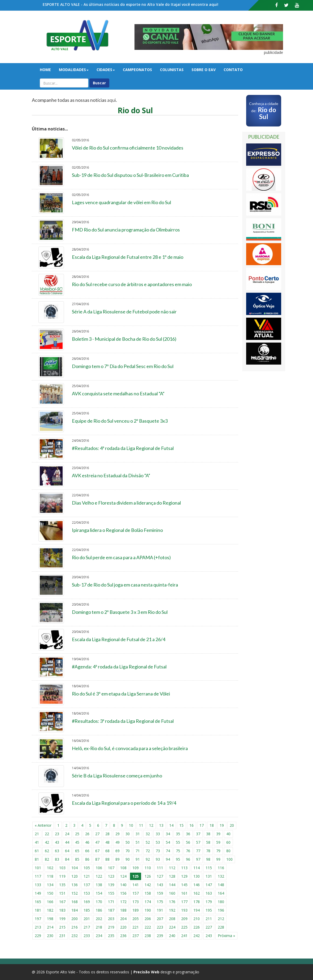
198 (50, 919)
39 (218, 834)
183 (62, 910)
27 (97, 834)
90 (128, 859)
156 (123, 893)
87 (97, 859)
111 (160, 868)
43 (57, 842)
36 (188, 834)
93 (158, 859)
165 (38, 902)
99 (218, 859)
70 (128, 851)
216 (75, 927)
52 (148, 842)
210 (197, 919)
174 (148, 902)
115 (209, 868)
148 (221, 885)
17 (202, 825)
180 (221, 902)
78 (208, 851)
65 (77, 851)
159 (160, 893)
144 (172, 885)
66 (87, 851)
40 (228, 834)
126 (148, 876)
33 (158, 834)
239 (160, 936)
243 (209, 936)
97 (198, 859)
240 (172, 936)
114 (197, 868)
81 (37, 859)
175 (160, 902)
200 (75, 919)
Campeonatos (137, 70)
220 (123, 927)
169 (87, 902)
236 (123, 936)
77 (198, 851)
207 (160, 919)
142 (148, 885)
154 (99, 893)
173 (136, 902)
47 (97, 842)
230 (50, 936)
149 (38, 893)
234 (99, 936)
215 (62, 927)
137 (87, 885)
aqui (112, 100)
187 (111, 910)
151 (62, 893)
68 (107, 851)
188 (123, 910)
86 (87, 859)
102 (50, 868)
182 (50, 910)
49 (118, 842)
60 (228, 842)
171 (111, 902)
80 (228, 851)
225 (184, 927)
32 (148, 834)
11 (141, 825)
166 (50, 902)
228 (221, 927)
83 (57, 859)
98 (208, 859)
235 (111, 936)
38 (208, 834)
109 (136, 868)
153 (87, 893)
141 (136, 885)
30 (128, 834)
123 (111, 876)
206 (148, 919)
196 (221, 910)
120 (75, 876)
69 (118, 851)
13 (161, 825)
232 (75, 936)
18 (212, 825)
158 (148, 893)
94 (168, 859)
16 (192, 825)
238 (148, 936)
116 (221, 868)
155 (111, 893)
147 (209, 885)
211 (209, 919)
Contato (233, 70)
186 (99, 910)
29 (118, 834)
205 (136, 919)
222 (148, 927)
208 (172, 919)
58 (208, 842)
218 (99, 927)
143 (160, 885)
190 (148, 910)
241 (184, 936)
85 (77, 859)
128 (172, 876)
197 (38, 919)
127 (160, 876)
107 (111, 868)
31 (138, 834)
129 (184, 876)
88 (107, 859)
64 (67, 851)
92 (148, 859)
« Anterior (43, 825)
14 (171, 825)
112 (172, 868)
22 (47, 834)
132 (221, 876)
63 (57, 851)
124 (123, 876)
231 (62, 936)
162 (197, 893)
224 (172, 927)
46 (87, 842)
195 (209, 910)
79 (218, 851)
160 (172, 893)
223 (160, 927)
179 (209, 902)
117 (38, 876)
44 (67, 842)
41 (37, 842)
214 (50, 927)
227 (209, 927)
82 (47, 859)
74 (168, 851)
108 (123, 868)
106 (99, 868)
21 (37, 834)
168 (75, 902)
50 (128, 842)
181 (38, 910)
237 (136, 936)
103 (62, 868)
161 (184, 893)
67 (97, 851)
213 (38, 927)
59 (218, 842)
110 (148, 868)
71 (138, 851)
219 (111, 927)
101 (38, 868)
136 (75, 885)
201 (87, 919)
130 (197, 876)
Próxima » (226, 936)
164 (221, 893)
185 (87, 910)
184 (75, 910)
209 (184, 919)
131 (209, 876)
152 (75, 893)
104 (75, 868)
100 (229, 859)
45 (77, 842)
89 (118, 859)
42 (47, 842)
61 (37, 851)
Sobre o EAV (204, 70)
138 (99, 885)
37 (198, 834)
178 (197, 902)
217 (87, 927)
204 (123, 919)
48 (107, 842)
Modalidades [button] (74, 70)
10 (131, 825)
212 (221, 919)
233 (87, 936)
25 (77, 834)
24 (67, 834)
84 (67, 859)
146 (197, 885)
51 (138, 842)
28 (107, 834)
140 (123, 885)
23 (57, 834)
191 (160, 910)
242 (197, 936)
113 (184, 868)
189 (136, 910)
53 (158, 842)
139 (111, 885)
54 (168, 842)
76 (188, 851)
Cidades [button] (106, 70)
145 (184, 885)
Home (45, 70)
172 (123, 902)
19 (222, 825)
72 (148, 851)
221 (136, 927)
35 (178, 834)
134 (50, 885)
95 (178, 859)
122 (99, 876)
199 (62, 919)
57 (198, 842)
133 (38, 885)
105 (87, 868)
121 (87, 876)
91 (138, 859)
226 (197, 927)
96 (188, 859)
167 (62, 902)
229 (38, 936)
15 (181, 825)
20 (232, 825)
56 (188, 842)
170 (99, 902)
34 (168, 834)
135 (62, 885)
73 (158, 851)
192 (172, 910)
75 (178, 851)
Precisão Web (146, 972)
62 (47, 851)
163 (209, 893)
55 (178, 842)
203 (111, 919)
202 (99, 919)
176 (172, 902)
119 (62, 876)
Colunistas (172, 70)
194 (197, 910)
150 (50, 893)
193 (184, 910)
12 (151, 825)
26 (87, 834)
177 (184, 902)
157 (136, 893)
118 (50, 876)
